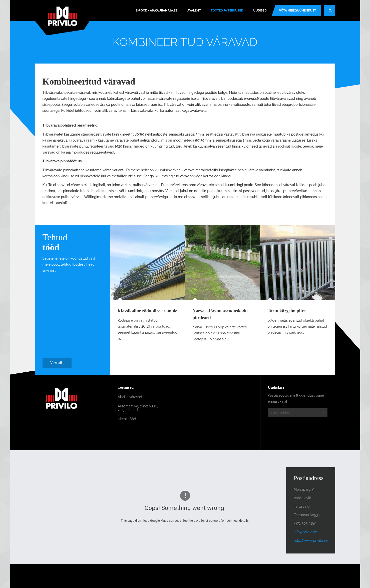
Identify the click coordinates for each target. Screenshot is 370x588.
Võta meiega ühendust (298, 11)
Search (332, 13)
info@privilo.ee (305, 532)
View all (59, 363)
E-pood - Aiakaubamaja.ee (156, 11)
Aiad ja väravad (130, 397)
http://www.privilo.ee (311, 540)
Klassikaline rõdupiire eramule (147, 311)
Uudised (260, 11)
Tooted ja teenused (227, 11)
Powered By (312, 576)
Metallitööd (127, 419)
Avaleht (194, 11)
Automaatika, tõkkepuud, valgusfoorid (138, 408)
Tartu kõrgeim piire (287, 311)
